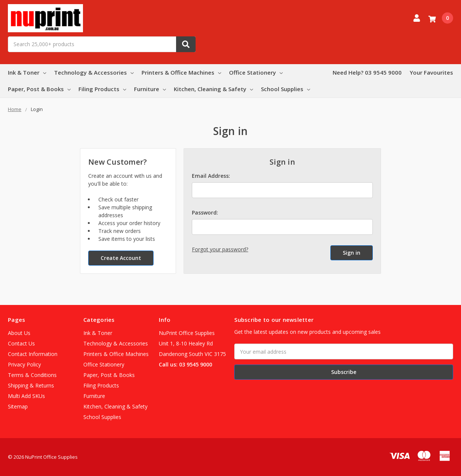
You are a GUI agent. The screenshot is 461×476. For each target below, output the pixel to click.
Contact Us (21, 343)
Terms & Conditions (32, 375)
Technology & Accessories (94, 72)
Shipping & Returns (31, 385)
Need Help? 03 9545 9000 (367, 72)
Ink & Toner (27, 72)
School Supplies (285, 89)
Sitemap (18, 406)
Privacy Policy (24, 364)
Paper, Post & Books (39, 89)
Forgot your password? (220, 249)
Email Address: (211, 176)
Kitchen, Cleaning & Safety (213, 89)
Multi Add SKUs (26, 396)
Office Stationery (256, 72)
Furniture (150, 89)
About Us (19, 333)
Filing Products (102, 89)
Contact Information (33, 354)
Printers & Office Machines (181, 72)
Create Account (121, 258)
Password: (205, 212)
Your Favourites (431, 72)
